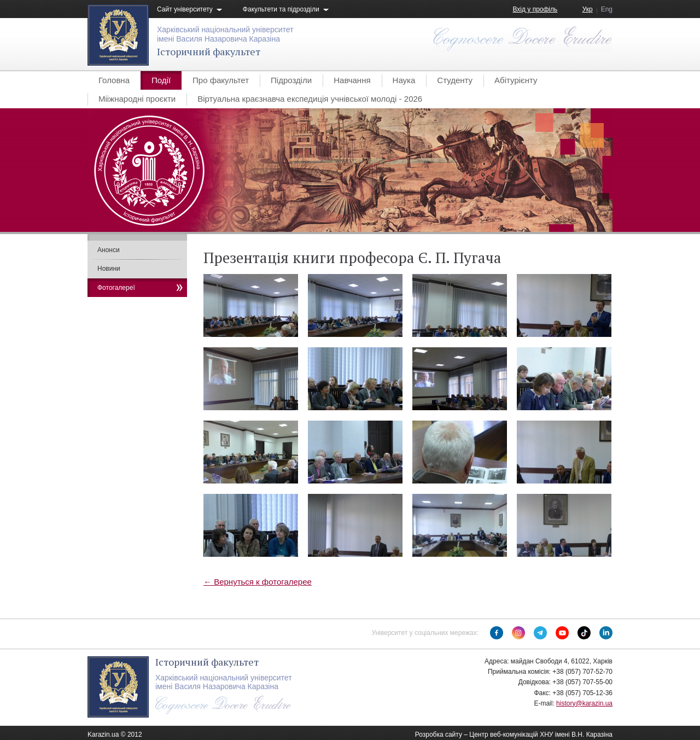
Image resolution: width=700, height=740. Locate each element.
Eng (607, 9)
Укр (588, 9)
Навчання (352, 80)
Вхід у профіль (535, 9)
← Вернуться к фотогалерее (258, 582)
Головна (114, 80)
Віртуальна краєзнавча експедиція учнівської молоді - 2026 (310, 99)
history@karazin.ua (584, 703)
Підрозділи (291, 80)
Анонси (109, 250)
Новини (109, 269)
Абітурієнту (516, 80)
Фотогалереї (116, 288)
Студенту (455, 80)
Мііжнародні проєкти (137, 99)
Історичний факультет (209, 51)
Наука (404, 80)
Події (161, 80)
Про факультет (221, 80)
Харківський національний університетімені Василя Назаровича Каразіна (225, 34)
